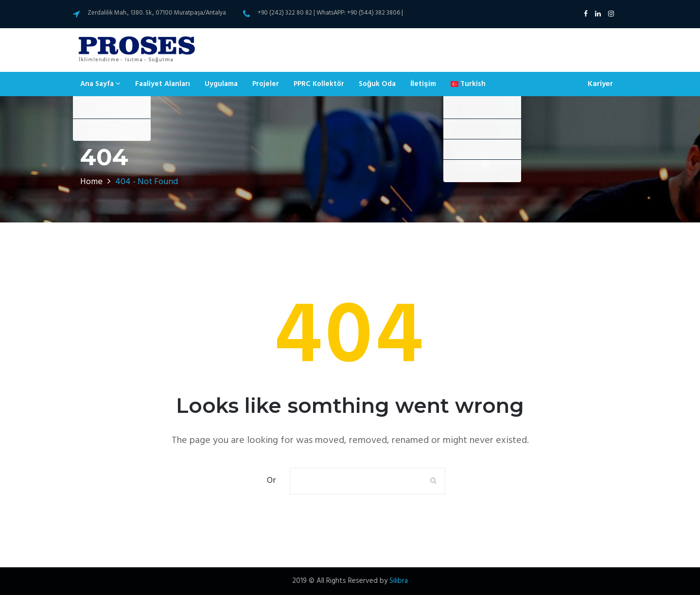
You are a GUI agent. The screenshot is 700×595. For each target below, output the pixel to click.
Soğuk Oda (377, 84)
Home (91, 182)
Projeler (266, 84)
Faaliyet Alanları (163, 84)
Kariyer (600, 84)
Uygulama (221, 84)
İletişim (423, 84)
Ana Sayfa (100, 84)
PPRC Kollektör (319, 84)
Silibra (399, 581)
